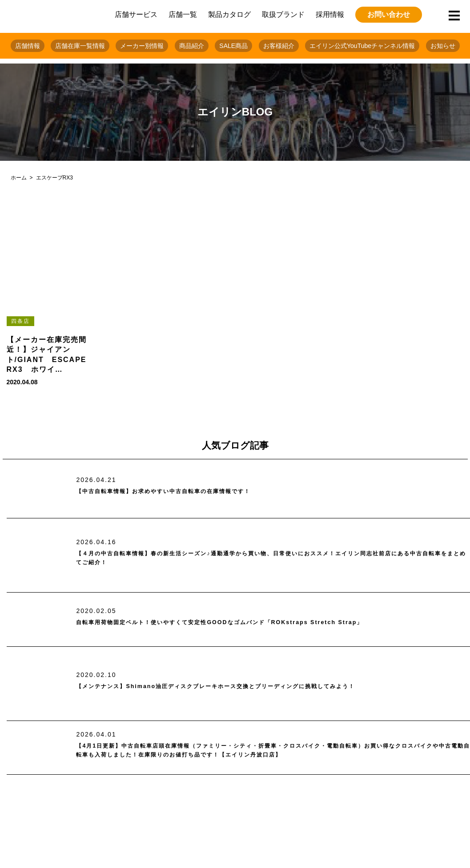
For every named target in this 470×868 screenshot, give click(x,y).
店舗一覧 (183, 14)
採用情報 (330, 14)
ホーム (19, 178)
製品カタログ (229, 14)
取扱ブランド (283, 14)
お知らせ (443, 46)
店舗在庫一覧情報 (80, 46)
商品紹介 (192, 46)
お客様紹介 (279, 46)
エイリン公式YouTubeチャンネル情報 (362, 46)
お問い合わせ (389, 14)
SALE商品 (233, 46)
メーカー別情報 (142, 46)
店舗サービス (136, 14)
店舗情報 (28, 46)
